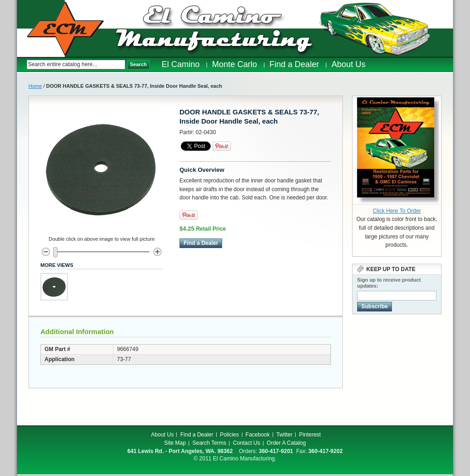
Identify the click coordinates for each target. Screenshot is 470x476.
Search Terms (209, 443)
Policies (229, 435)
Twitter (284, 435)
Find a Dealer (197, 435)
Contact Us (246, 443)
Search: (22, 65)
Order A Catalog (286, 443)
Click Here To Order (397, 211)
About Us (162, 435)
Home (35, 86)
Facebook (258, 435)
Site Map (175, 443)
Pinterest (310, 435)
